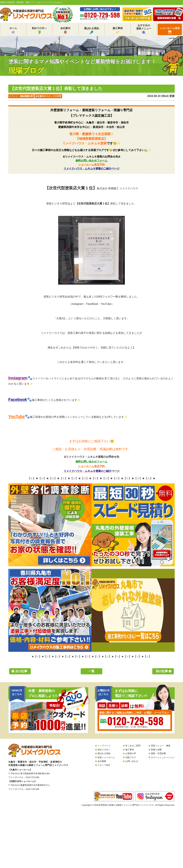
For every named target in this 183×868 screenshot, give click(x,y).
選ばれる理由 (91, 30)
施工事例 (118, 30)
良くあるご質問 (133, 746)
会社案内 (65, 30)
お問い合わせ (132, 761)
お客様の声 (131, 753)
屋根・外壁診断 (158, 753)
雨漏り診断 (156, 750)
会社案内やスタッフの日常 (48, 96)
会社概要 (102, 761)
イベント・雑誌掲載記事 (21, 96)
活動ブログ (131, 757)
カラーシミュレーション (163, 757)
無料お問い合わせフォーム (91, 161)
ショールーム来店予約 (91, 165)
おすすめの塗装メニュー (144, 29)
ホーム (13, 30)
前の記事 (162, 671)
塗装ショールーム (106, 757)
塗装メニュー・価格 (161, 746)
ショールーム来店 (170, 30)
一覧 (91, 671)
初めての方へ (39, 30)
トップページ (104, 746)
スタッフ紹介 (104, 765)
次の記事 (21, 671)
